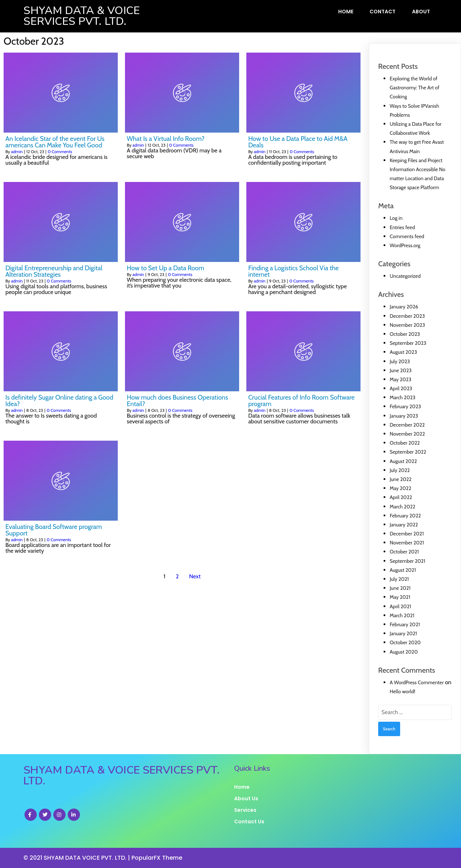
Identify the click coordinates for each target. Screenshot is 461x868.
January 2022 (404, 525)
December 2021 (407, 534)
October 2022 (405, 443)
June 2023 (401, 370)
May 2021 (400, 597)
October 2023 (405, 334)
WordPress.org (405, 245)
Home (346, 12)
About (421, 12)
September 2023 (408, 343)
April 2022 (401, 497)
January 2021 (403, 633)
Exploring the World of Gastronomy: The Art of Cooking (415, 88)
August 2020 (404, 652)
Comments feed (407, 236)
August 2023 (403, 352)
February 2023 (405, 406)
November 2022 (407, 434)
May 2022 (400, 488)
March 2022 (402, 507)
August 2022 (403, 461)
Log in (396, 218)
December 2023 (407, 316)
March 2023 (402, 397)
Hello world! (402, 691)
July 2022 (400, 470)
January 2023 (404, 416)
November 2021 (407, 543)
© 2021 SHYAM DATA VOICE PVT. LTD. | (77, 858)
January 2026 (404, 307)
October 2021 (404, 552)
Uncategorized (405, 276)
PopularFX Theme (157, 858)
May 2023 (400, 379)
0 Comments (60, 152)
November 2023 (407, 325)
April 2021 (400, 606)
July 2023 (400, 361)
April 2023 (401, 388)
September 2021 (408, 561)
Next (195, 576)
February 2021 (405, 624)
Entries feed (402, 227)
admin (17, 152)
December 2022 (407, 425)
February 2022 (405, 516)
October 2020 (405, 642)
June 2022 (401, 479)
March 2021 (402, 615)
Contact (382, 12)
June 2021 (400, 588)
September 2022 (408, 452)
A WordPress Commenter (417, 682)
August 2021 (403, 570)
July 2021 (399, 579)
